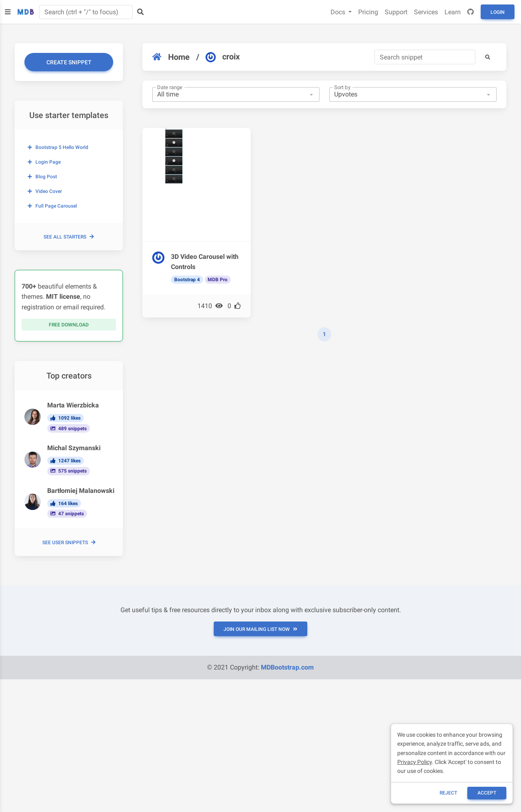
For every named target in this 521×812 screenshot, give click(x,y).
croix (223, 57)
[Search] (425, 57)
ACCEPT (487, 793)
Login (498, 12)
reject (448, 793)
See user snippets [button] (69, 543)
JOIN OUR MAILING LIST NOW (260, 629)
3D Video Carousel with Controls (205, 262)
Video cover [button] (45, 191)
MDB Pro (218, 280)
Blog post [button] (42, 177)
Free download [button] (69, 325)
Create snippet (69, 62)
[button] (488, 57)
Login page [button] (44, 162)
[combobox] (236, 94)
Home (171, 57)
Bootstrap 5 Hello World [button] (58, 147)
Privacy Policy (415, 762)
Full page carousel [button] (52, 206)
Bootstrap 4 (187, 280)
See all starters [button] (69, 237)
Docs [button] (339, 12)
